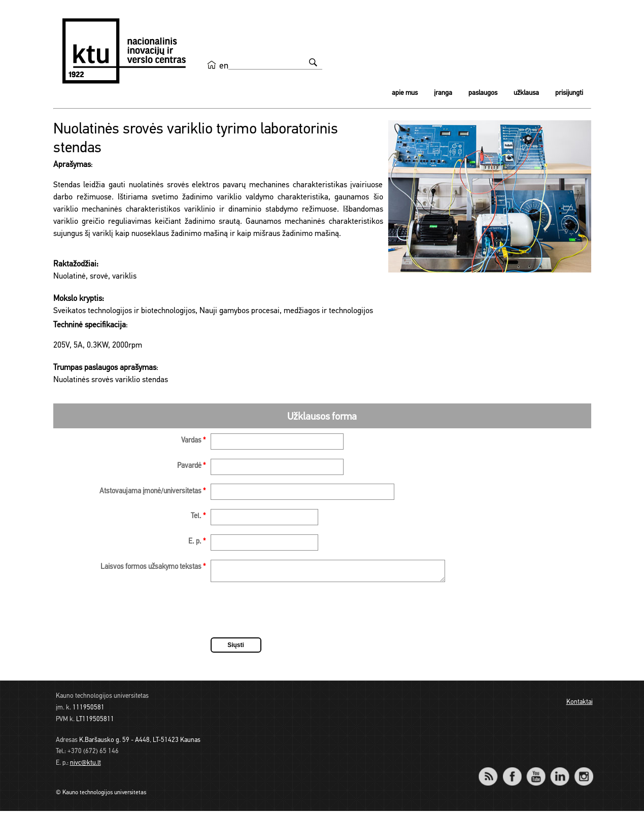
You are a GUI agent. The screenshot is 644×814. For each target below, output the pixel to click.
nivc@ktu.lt (86, 766)
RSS (493, 773)
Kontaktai (580, 705)
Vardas (193, 441)
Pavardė (191, 466)
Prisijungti (569, 93)
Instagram (584, 773)
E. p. (197, 542)
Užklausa (526, 93)
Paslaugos (483, 93)
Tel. (198, 516)
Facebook (512, 773)
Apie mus (405, 93)
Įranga (443, 93)
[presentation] (288, 615)
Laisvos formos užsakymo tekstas (153, 567)
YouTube (536, 773)
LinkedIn (560, 773)
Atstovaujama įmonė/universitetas (152, 491)
